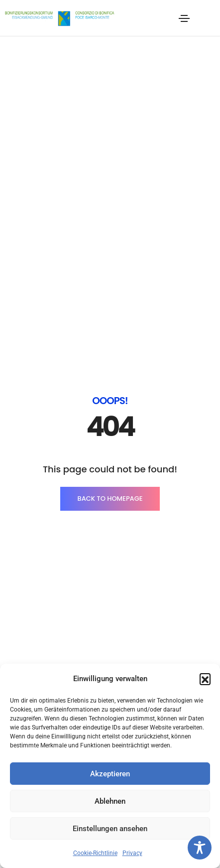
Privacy (132, 853)
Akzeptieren (110, 774)
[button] (205, 679)
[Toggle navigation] (184, 18)
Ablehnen (110, 801)
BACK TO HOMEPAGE (110, 244)
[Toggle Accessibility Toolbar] (200, 848)
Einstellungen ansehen (110, 829)
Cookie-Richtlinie (95, 853)
